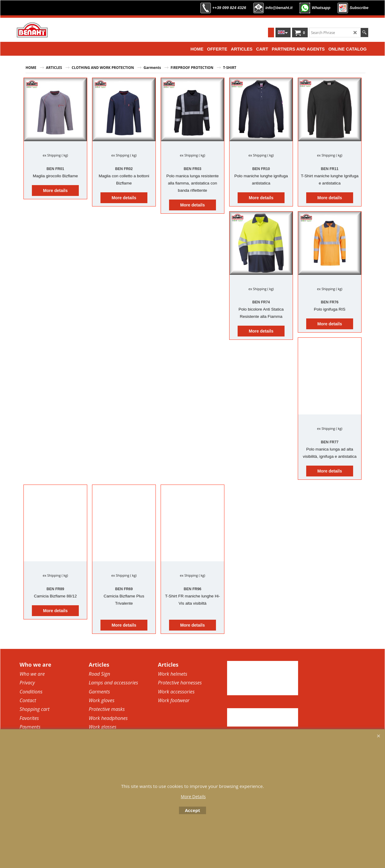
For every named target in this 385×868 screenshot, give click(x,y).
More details (55, 191)
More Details (193, 797)
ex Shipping (52, 155)
